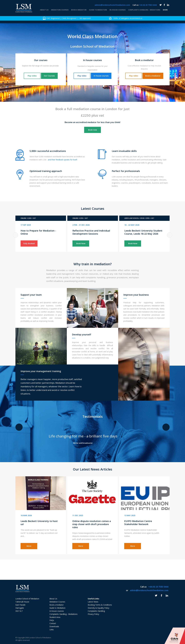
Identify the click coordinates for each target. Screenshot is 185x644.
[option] (67, 18)
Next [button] (170, 235)
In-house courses (118, 10)
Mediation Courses (60, 10)
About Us (44, 10)
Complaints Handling (96, 611)
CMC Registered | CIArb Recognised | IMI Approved (67, 18)
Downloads (54, 626)
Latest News (93, 602)
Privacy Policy (93, 614)
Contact (53, 623)
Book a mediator (79, 10)
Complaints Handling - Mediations (144, 10)
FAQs (52, 620)
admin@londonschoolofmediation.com (112, 5)
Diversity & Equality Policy (98, 608)
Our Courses (49, 76)
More (165, 10)
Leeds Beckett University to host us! (39, 523)
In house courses (101, 76)
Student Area (55, 617)
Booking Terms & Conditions (100, 605)
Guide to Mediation (98, 10)
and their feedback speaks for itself (63, 160)
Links (52, 630)
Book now (92, 130)
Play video (32, 76)
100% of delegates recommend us (126, 18)
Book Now (81, 243)
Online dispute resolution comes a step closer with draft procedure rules (92, 524)
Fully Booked (29, 243)
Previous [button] (15, 235)
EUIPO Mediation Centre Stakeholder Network (138, 523)
